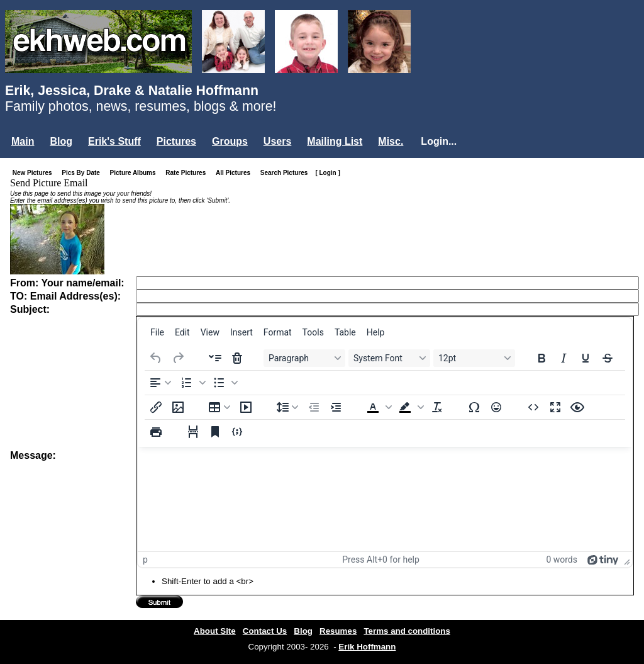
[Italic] (563, 358)
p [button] (145, 560)
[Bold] (541, 358)
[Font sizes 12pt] (474, 358)
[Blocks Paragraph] (304, 358)
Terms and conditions (407, 631)
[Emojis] (496, 407)
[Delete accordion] (237, 358)
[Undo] (156, 358)
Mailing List (335, 141)
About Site (215, 631)
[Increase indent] (336, 407)
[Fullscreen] (555, 407)
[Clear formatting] (437, 407)
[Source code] (533, 407)
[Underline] (586, 358)
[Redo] (178, 358)
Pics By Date (83, 173)
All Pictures (236, 173)
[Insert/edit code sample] (237, 432)
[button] (192, 383)
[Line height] (287, 407)
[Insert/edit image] (178, 407)
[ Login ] (327, 173)
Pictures (176, 141)
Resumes (338, 631)
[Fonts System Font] (389, 358)
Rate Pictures (188, 173)
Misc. (391, 141)
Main (23, 141)
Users (277, 141)
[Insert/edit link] (156, 407)
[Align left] (160, 383)
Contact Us (265, 631)
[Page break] (193, 432)
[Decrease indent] (314, 407)
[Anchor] (215, 432)
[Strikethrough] (608, 358)
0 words (562, 560)
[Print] (156, 432)
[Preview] (577, 407)
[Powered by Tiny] (603, 560)
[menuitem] (157, 332)
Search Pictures (287, 173)
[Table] (219, 407)
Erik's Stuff (114, 141)
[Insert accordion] (215, 358)
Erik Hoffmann (367, 647)
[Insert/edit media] (246, 407)
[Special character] (474, 407)
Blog (61, 141)
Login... (439, 141)
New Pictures (35, 173)
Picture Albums (136, 173)
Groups (230, 141)
